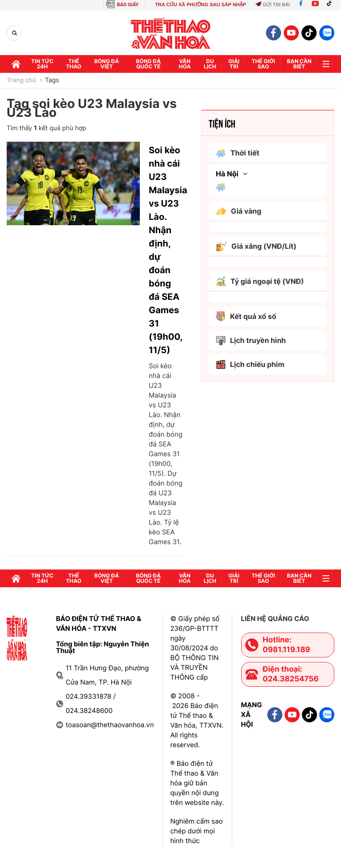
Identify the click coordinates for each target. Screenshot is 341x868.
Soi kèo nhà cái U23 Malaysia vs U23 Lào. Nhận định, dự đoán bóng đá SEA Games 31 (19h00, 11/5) (166, 250)
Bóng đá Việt (107, 64)
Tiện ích (222, 123)
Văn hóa (185, 64)
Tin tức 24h (42, 64)
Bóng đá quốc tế (148, 64)
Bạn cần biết (299, 64)
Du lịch (210, 64)
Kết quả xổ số (246, 316)
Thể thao (74, 64)
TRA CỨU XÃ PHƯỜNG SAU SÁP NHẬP (200, 5)
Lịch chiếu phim (250, 364)
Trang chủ (21, 80)
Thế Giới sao (264, 64)
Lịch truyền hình (251, 340)
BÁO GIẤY (128, 5)
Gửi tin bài (273, 5)
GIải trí (234, 64)
